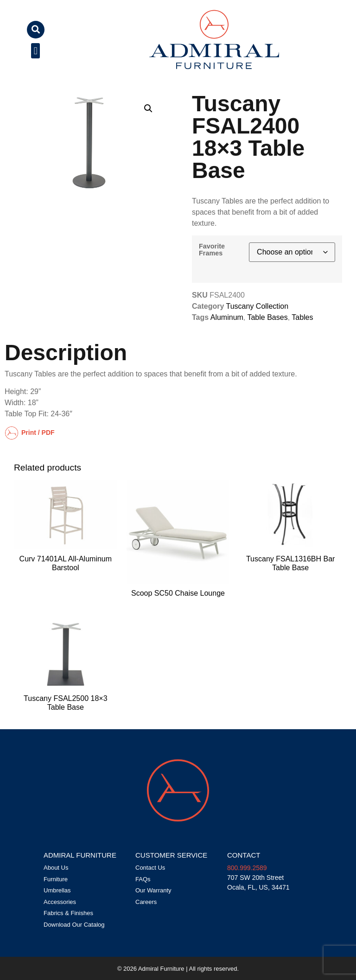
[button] (36, 30)
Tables (302, 317)
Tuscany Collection (257, 306)
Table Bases (267, 317)
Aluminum (227, 317)
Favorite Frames (212, 250)
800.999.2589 (247, 868)
